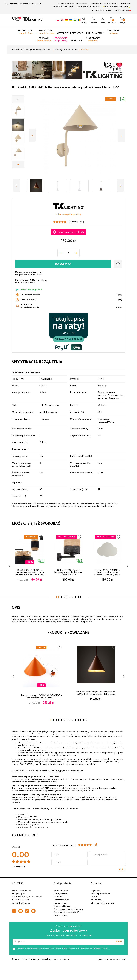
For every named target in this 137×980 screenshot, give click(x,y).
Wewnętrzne (25, 32)
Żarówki (44, 39)
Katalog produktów (102, 11)
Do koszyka (63, 264)
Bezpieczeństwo (61, 900)
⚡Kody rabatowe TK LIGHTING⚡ (117, 7)
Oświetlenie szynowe (70, 33)
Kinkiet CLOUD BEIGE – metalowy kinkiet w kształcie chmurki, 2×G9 (107, 573)
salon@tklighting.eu (21, 903)
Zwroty (94, 897)
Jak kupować (60, 903)
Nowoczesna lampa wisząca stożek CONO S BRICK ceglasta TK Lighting (96, 693)
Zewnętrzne (45, 32)
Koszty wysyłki (60, 894)
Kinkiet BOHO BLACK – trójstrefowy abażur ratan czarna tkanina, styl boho (30, 573)
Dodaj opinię (78, 222)
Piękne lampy (93, 39)
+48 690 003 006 (31, 4)
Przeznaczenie (95, 33)
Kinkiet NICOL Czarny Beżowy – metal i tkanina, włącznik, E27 (68, 573)
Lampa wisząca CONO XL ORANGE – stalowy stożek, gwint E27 (41, 697)
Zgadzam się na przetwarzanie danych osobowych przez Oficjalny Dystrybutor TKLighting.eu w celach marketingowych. (63, 949)
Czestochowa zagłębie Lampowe (73, 3)
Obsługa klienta (63, 883)
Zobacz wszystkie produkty (68, 215)
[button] (18, 99)
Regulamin (96, 891)
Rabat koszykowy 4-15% (71, 232)
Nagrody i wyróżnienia (88, 7)
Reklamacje (96, 900)
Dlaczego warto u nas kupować (68, 909)
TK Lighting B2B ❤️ (123, 11)
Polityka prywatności (100, 894)
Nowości (76, 41)
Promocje (61, 39)
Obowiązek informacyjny (102, 903)
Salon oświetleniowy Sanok (104, 3)
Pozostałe (96, 883)
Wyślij (122, 870)
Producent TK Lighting (64, 7)
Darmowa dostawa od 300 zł (68, 912)
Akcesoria (113, 32)
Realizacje (126, 3)
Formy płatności (61, 891)
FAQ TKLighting (61, 916)
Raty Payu (58, 897)
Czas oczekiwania (62, 906)
